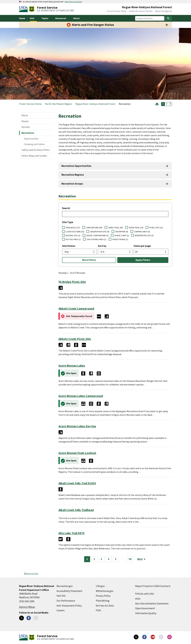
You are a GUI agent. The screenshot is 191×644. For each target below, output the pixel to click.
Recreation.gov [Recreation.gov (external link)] (65, 586)
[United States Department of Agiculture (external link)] (24, 9)
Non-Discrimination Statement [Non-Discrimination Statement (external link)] (152, 604)
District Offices (27, 607)
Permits (26, 127)
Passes (25, 121)
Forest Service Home (117, 11)
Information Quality (146, 613)
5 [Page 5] (116, 559)
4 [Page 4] (109, 559)
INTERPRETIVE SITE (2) (144, 235)
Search (66, 208)
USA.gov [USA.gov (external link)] (100, 586)
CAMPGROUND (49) (94, 228)
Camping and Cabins (34, 144)
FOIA (98, 610)
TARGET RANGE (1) (120, 239)
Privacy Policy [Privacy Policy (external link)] (103, 596)
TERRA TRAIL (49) (115, 228)
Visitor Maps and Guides (34, 156)
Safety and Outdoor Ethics (36, 150)
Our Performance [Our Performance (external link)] (66, 601)
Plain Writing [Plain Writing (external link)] (103, 601)
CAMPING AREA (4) (142, 232)
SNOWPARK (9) (122, 232)
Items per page (142, 246)
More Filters (89, 260)
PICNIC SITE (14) (156, 228)
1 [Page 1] (87, 559)
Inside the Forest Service (141, 11)
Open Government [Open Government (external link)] (145, 608)
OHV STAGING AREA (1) (96, 239)
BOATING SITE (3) (73, 235)
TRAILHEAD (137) (73, 228)
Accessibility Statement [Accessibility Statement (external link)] (69, 591)
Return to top (31, 573)
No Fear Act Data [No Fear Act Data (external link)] (105, 606)
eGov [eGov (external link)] (138, 599)
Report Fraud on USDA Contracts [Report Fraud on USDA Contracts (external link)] (153, 586)
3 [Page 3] (101, 559)
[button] (157, 104)
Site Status (69, 246)
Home (22, 18)
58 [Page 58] (130, 559)
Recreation (28, 133)
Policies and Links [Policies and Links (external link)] (145, 594)
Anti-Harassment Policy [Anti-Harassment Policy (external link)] (69, 606)
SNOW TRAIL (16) (136, 228)
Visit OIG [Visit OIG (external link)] (61, 596)
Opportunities (31, 139)
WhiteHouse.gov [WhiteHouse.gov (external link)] (105, 591)
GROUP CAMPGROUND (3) (97, 235)
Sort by (102, 246)
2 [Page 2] (94, 559)
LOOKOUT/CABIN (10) (75, 232)
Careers (61, 610)
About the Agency (164, 11)
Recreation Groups (72, 184)
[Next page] (142, 559)
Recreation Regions (73, 175)
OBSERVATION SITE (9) (100, 232)
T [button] (163, 104)
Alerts (25, 115)
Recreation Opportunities (76, 166)
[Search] (168, 18)
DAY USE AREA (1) (73, 239)
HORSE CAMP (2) (122, 235)
